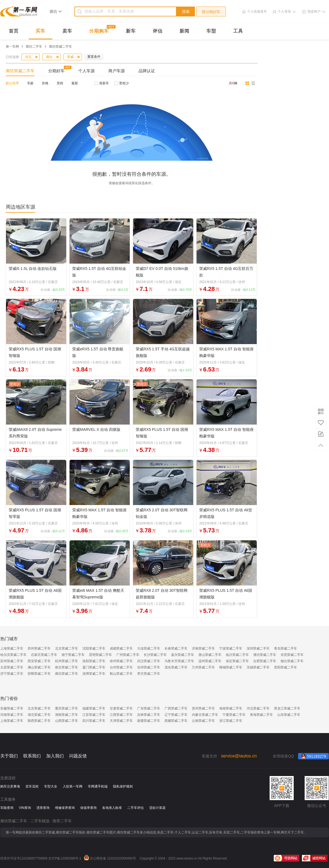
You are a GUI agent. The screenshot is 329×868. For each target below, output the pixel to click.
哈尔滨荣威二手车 (13, 655)
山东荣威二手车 (289, 715)
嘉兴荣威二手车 (183, 655)
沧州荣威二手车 (149, 667)
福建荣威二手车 (94, 708)
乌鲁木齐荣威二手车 (179, 661)
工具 (238, 31)
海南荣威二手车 (231, 708)
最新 (75, 83)
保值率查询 (88, 808)
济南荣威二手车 (203, 648)
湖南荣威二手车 (67, 715)
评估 (158, 31)
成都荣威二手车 (121, 648)
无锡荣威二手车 (258, 667)
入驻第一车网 (73, 786)
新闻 (184, 31)
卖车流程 (32, 786)
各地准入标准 (112, 808)
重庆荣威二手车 (67, 708)
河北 (28, 57)
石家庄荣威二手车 (44, 655)
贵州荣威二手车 (203, 708)
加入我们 (55, 756)
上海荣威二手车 (12, 648)
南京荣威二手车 (67, 667)
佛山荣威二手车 (39, 667)
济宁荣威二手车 (12, 674)
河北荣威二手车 (258, 708)
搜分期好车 (211, 12)
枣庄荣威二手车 (149, 674)
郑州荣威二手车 (39, 648)
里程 (60, 83)
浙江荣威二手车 (231, 721)
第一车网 (12, 47)
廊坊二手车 (34, 47)
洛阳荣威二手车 (94, 661)
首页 (14, 31)
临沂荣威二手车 (237, 655)
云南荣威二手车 (203, 721)
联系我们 (32, 756)
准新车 (104, 83)
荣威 (70, 57)
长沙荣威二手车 (155, 655)
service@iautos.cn (239, 756)
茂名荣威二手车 (176, 667)
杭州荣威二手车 (67, 661)
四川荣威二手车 (94, 721)
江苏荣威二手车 (94, 715)
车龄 (30, 83)
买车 (41, 31)
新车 (131, 31)
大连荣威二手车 (149, 648)
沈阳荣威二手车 (94, 648)
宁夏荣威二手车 (234, 715)
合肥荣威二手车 (265, 661)
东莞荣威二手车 (292, 655)
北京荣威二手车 (67, 648)
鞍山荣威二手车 (121, 674)
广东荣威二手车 (149, 708)
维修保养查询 (65, 808)
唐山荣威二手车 (210, 655)
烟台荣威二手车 (292, 661)
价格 (45, 83)
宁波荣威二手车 (231, 648)
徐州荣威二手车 (121, 661)
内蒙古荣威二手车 (205, 715)
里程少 (124, 83)
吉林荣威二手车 (149, 715)
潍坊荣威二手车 (265, 655)
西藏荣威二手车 (176, 721)
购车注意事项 (10, 786)
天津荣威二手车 (121, 721)
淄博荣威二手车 (94, 674)
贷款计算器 (157, 808)
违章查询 (43, 808)
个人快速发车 (257, 11)
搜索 (186, 11)
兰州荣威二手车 (203, 667)
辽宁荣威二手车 (176, 715)
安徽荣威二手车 (12, 708)
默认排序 (12, 83)
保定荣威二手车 (237, 661)
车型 (211, 31)
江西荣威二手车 (121, 715)
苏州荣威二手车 (12, 661)
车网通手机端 (98, 786)
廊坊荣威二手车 (20, 71)
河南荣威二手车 (12, 715)
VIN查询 (25, 808)
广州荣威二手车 (128, 655)
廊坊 (49, 57)
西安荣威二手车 (39, 661)
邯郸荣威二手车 (39, 674)
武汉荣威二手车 (149, 661)
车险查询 (7, 808)
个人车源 (86, 71)
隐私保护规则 (123, 786)
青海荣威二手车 (261, 715)
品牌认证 (147, 71)
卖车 (67, 31)
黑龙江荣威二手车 (287, 708)
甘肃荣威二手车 (121, 708)
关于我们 (9, 756)
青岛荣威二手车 (285, 648)
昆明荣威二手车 (100, 655)
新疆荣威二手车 (149, 721)
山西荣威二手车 (67, 721)
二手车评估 (135, 808)
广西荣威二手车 (176, 708)
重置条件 (94, 57)
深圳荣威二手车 (258, 648)
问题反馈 (78, 756)
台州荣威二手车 (121, 667)
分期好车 (56, 71)
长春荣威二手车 (176, 648)
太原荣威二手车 (12, 667)
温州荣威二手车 (210, 661)
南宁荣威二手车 (73, 655)
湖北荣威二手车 (39, 715)
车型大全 (51, 786)
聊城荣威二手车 (231, 667)
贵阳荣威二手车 (285, 667)
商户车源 (117, 71)
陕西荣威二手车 (39, 721)
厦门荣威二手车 (94, 667)
